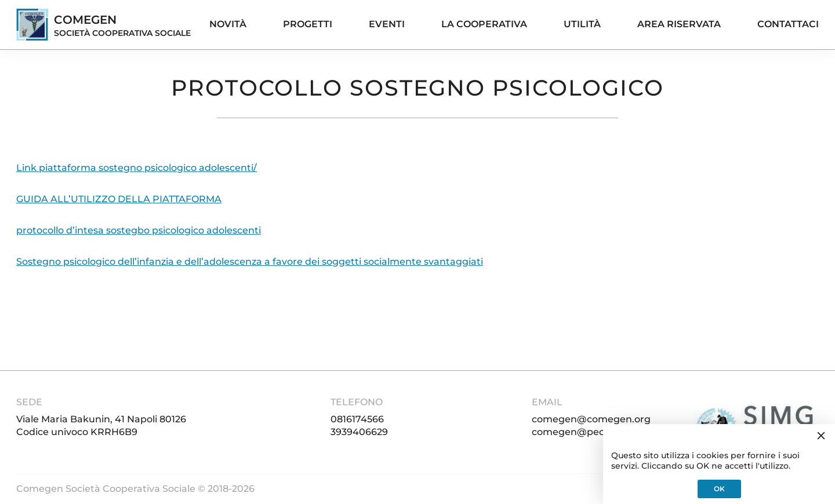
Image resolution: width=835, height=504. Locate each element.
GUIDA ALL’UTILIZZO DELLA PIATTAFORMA (119, 199)
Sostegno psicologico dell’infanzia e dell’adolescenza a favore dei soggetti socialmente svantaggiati (250, 262)
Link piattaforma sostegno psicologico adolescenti (135, 168)
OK (719, 489)
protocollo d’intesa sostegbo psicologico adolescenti (139, 230)
